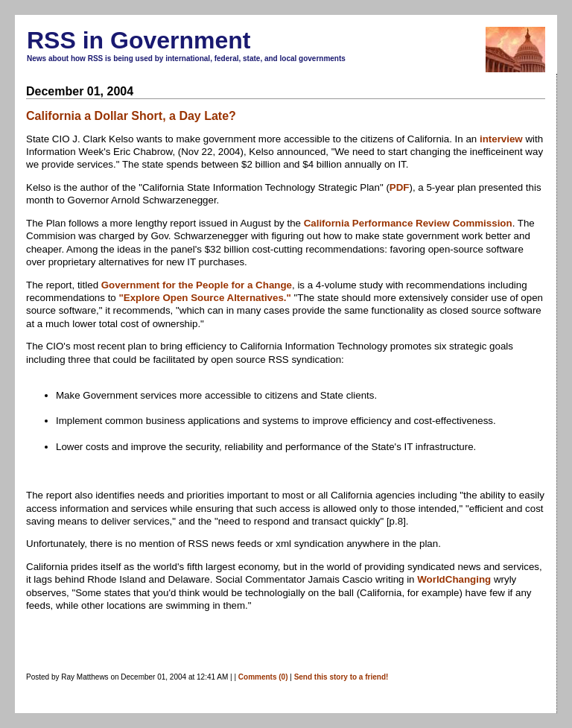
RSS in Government (139, 40)
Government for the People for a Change (197, 285)
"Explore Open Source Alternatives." (204, 298)
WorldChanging (454, 579)
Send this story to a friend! (341, 677)
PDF (400, 187)
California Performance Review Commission (408, 223)
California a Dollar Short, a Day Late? (131, 116)
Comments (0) (263, 677)
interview (501, 139)
